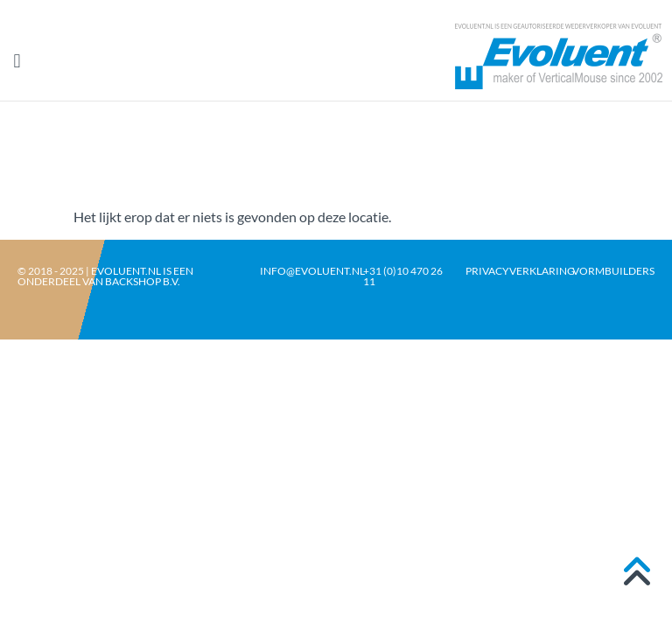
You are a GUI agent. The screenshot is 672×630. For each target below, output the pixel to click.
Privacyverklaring (520, 271)
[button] (17, 62)
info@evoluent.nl (312, 271)
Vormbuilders (613, 271)
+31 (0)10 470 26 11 (403, 276)
